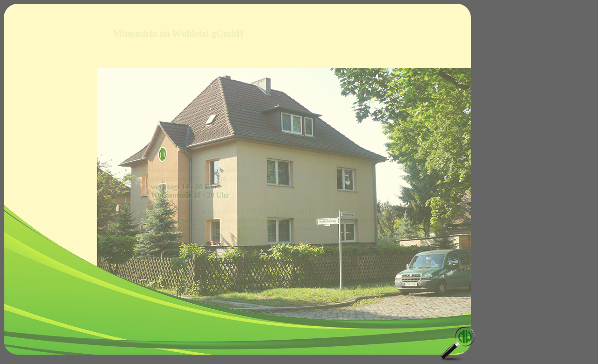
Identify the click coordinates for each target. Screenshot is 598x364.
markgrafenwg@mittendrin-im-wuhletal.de (381, 294)
